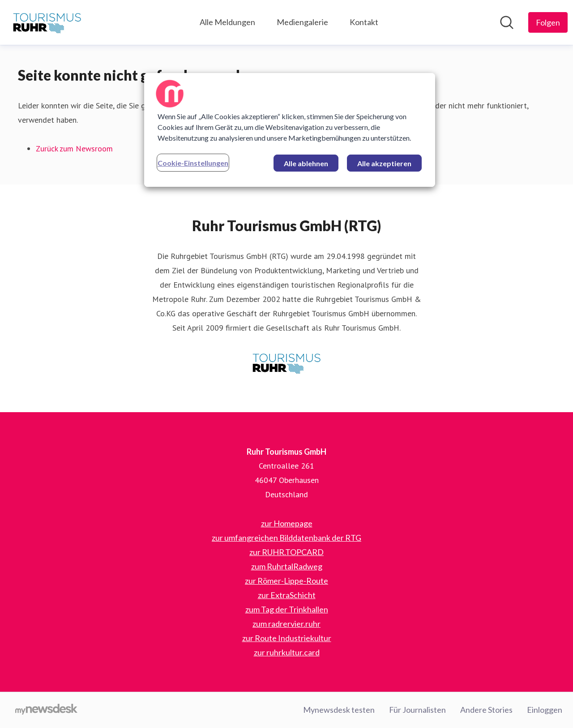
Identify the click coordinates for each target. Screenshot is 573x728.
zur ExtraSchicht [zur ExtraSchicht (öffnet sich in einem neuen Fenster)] (287, 595)
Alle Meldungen (227, 22)
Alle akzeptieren (384, 163)
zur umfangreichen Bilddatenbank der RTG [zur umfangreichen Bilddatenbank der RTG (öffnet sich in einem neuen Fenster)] (286, 538)
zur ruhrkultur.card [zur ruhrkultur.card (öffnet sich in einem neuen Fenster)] (287, 652)
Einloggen (545, 710)
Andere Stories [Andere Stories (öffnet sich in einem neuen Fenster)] (486, 710)
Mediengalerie (302, 22)
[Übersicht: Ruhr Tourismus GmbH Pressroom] (47, 22)
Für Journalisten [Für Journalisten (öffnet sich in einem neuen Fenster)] (417, 710)
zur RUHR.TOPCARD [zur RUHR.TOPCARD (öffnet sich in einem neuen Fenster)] (286, 552)
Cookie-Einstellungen (193, 163)
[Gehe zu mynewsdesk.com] (46, 710)
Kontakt (364, 22)
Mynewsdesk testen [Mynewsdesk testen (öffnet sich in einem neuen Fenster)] (339, 710)
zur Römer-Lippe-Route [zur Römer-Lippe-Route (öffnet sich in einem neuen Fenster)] (286, 581)
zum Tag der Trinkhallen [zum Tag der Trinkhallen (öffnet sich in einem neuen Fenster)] (287, 609)
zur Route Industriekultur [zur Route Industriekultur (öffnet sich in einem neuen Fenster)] (287, 638)
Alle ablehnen (306, 163)
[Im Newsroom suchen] (507, 22)
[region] (290, 130)
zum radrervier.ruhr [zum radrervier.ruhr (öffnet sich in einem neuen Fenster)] (286, 624)
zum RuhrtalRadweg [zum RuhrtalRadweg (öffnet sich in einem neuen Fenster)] (287, 566)
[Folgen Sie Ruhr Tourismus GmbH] (548, 22)
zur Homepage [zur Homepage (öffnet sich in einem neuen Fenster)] (287, 523)
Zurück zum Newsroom (74, 149)
